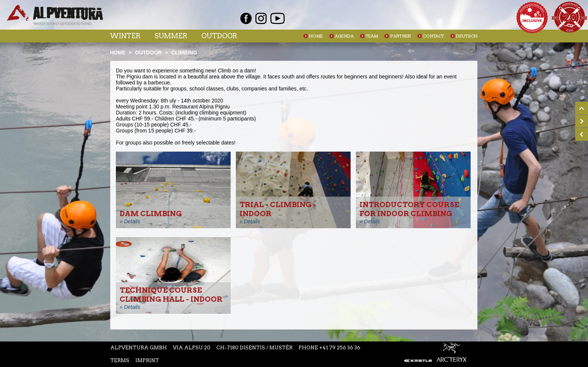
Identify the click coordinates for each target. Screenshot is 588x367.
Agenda (344, 36)
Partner (400, 36)
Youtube (277, 18)
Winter (125, 36)
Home (316, 36)
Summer (171, 36)
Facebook (246, 18)
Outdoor (219, 36)
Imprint (147, 360)
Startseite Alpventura (55, 15)
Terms (120, 360)
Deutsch (467, 36)
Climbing (184, 53)
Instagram (261, 18)
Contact (433, 36)
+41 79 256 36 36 (340, 348)
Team (372, 36)
